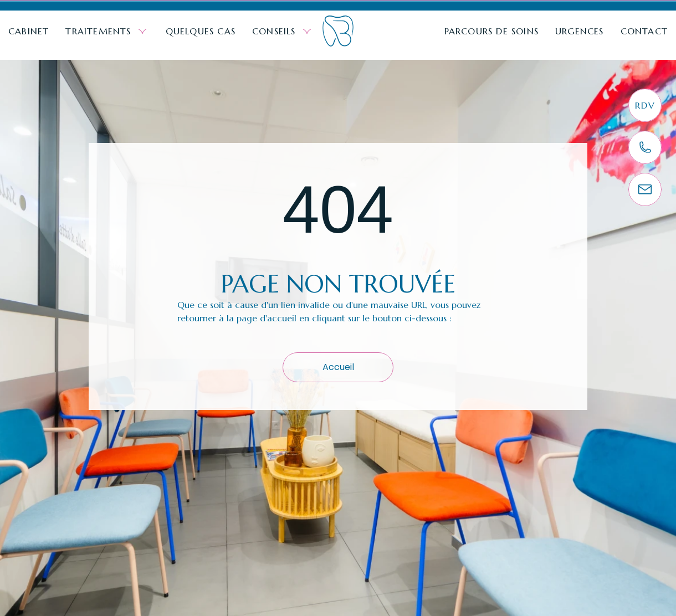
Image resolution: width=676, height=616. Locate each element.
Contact (644, 31)
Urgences (580, 31)
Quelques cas (201, 31)
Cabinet (29, 31)
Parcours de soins (491, 31)
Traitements (107, 31)
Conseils (283, 31)
